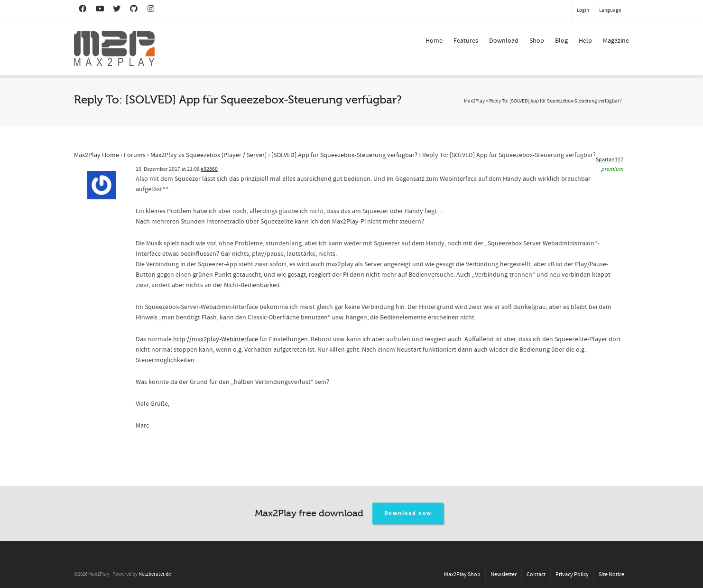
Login (583, 10)
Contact (536, 574)
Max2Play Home (97, 155)
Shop (537, 41)
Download (504, 41)
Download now (408, 513)
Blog (561, 41)
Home (434, 41)
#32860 (209, 169)
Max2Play (474, 101)
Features (466, 41)
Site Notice (611, 574)
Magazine (616, 41)
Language (610, 10)
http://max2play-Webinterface (216, 339)
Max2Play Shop (462, 574)
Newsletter (504, 574)
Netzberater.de (155, 574)
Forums (135, 155)
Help (585, 41)
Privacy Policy (572, 574)
